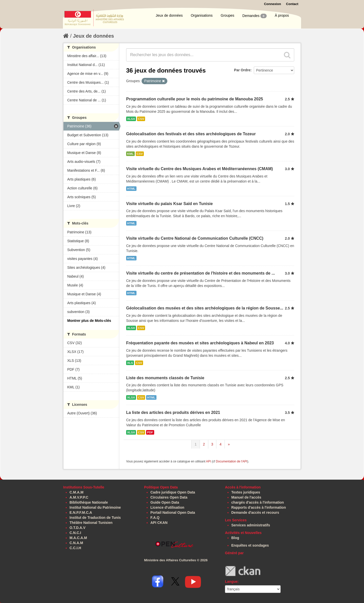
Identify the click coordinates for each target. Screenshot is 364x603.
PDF (150, 432)
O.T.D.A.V (77, 528)
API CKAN (159, 523)
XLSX (131, 119)
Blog (235, 538)
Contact (292, 4)
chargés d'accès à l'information (258, 502)
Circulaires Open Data (169, 497)
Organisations (202, 15)
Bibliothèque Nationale (89, 502)
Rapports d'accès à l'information (259, 507)
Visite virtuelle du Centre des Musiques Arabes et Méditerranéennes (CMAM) (200, 169)
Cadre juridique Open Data (173, 492)
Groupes (227, 15)
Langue (231, 582)
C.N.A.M (76, 543)
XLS (130, 363)
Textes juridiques (246, 492)
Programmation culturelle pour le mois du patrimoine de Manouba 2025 (195, 99)
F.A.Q (155, 518)
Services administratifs (251, 525)
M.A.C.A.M (78, 538)
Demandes (255, 16)
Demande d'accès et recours (255, 512)
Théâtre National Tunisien (91, 523)
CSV (141, 119)
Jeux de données (169, 15)
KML (130, 154)
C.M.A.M (76, 492)
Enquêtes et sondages (250, 545)
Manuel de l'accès (246, 497)
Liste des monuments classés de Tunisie (165, 378)
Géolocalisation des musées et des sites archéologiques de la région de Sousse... (205, 308)
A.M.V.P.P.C (79, 497)
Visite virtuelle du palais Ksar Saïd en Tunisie (169, 204)
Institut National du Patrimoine (95, 507)
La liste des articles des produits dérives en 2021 (173, 412)
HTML (131, 189)
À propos (282, 15)
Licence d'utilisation (167, 507)
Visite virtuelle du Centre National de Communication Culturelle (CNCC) (195, 238)
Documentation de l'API (232, 461)
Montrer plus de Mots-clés (89, 321)
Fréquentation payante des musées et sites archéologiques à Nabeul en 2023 (200, 343)
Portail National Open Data (173, 512)
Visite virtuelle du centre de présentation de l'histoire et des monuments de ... (201, 273)
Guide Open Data (165, 502)
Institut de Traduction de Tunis (95, 518)
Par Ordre (242, 70)
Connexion (272, 4)
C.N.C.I (75, 533)
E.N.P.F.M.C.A (81, 512)
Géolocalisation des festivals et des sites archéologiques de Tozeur (191, 134)
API (208, 461)
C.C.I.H (75, 548)
